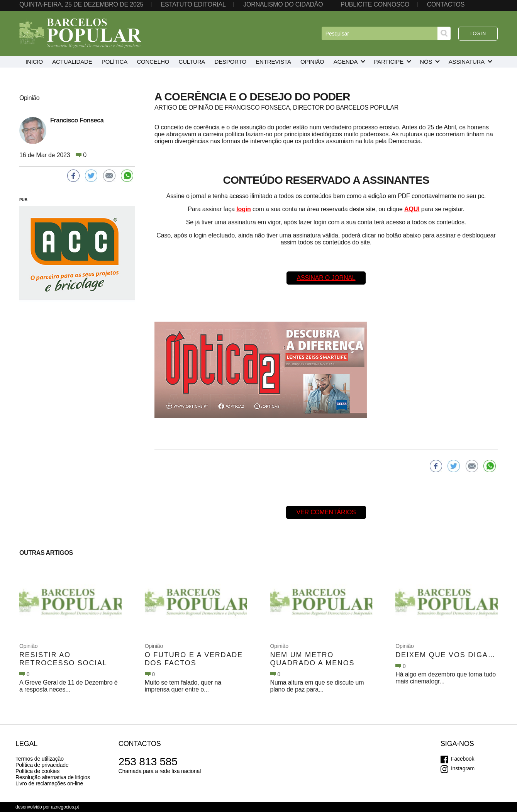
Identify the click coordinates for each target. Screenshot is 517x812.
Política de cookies (37, 771)
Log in (478, 34)
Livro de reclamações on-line (49, 783)
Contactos (446, 4)
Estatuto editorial (193, 4)
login (243, 209)
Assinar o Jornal (326, 278)
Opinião (28, 646)
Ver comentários (326, 512)
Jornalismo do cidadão (283, 4)
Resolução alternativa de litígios (53, 777)
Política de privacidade (42, 765)
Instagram (463, 768)
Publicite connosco (375, 4)
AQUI (412, 209)
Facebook (463, 759)
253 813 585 (148, 762)
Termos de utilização (40, 759)
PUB (23, 200)
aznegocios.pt (65, 807)
